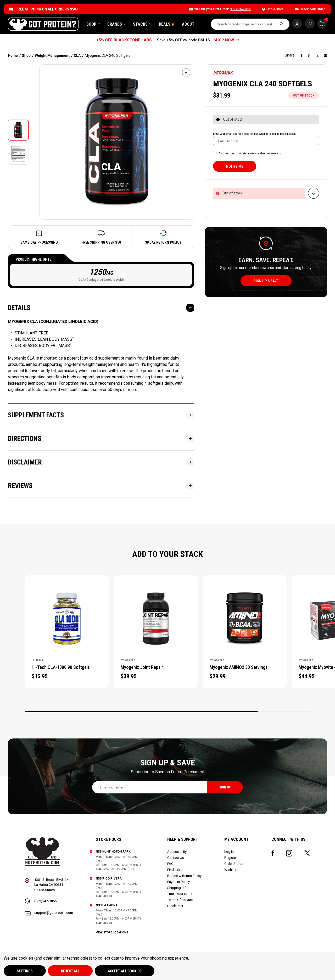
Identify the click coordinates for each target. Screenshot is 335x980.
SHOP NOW (226, 40)
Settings (25, 971)
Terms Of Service (180, 900)
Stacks (142, 24)
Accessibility (177, 852)
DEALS (167, 24)
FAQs (171, 864)
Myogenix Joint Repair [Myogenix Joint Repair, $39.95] (142, 667)
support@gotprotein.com (54, 913)
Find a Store (176, 870)
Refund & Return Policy (184, 876)
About (188, 24)
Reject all (70, 971)
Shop (93, 24)
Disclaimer (175, 906)
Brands (116, 24)
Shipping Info (177, 888)
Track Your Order (180, 894)
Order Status (234, 864)
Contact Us (176, 858)
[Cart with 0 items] (310, 24)
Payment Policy (178, 882)
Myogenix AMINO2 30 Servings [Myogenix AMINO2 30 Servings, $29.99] (239, 667)
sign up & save (266, 281)
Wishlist (230, 870)
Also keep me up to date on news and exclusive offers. (250, 153)
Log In (229, 852)
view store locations (112, 933)
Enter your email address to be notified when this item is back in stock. (255, 134)
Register (231, 858)
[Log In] (297, 24)
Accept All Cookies (125, 971)
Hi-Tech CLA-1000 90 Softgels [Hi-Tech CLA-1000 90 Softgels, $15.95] (61, 667)
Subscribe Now (240, 9)
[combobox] (243, 24)
